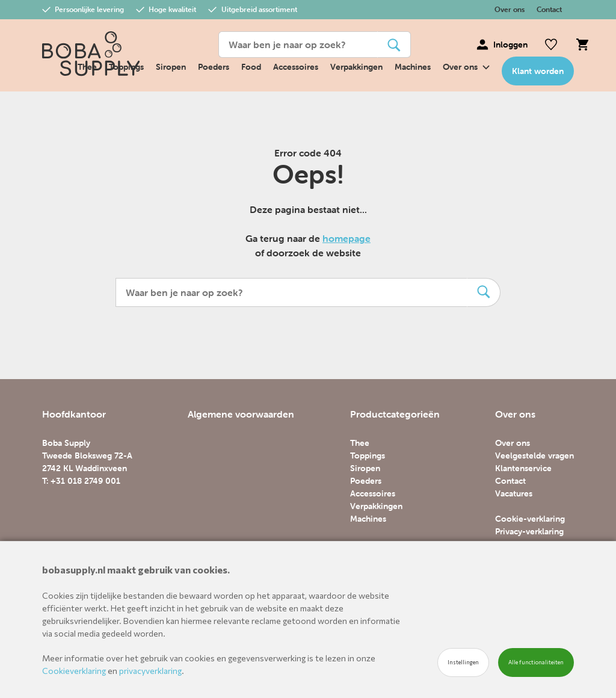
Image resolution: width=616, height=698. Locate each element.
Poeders (214, 67)
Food (251, 67)
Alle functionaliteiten (536, 662)
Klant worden (538, 71)
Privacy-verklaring (529, 531)
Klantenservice (523, 468)
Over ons (510, 9)
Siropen (171, 67)
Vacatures (514, 493)
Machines (413, 67)
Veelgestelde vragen (534, 456)
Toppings (368, 456)
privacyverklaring (150, 671)
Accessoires (296, 67)
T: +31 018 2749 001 (81, 481)
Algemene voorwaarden (241, 414)
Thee (360, 443)
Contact (549, 9)
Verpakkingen (356, 67)
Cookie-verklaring (530, 519)
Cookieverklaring (74, 671)
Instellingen (463, 662)
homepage (346, 238)
